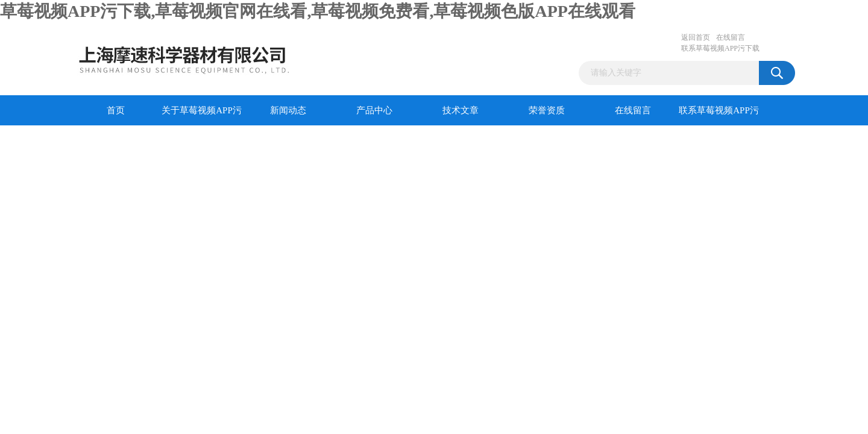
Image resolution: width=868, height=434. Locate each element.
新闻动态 (288, 110)
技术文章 (461, 110)
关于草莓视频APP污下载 (202, 115)
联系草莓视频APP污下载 (720, 48)
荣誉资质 (547, 110)
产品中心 (374, 110)
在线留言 (731, 37)
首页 (116, 110)
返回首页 (696, 37)
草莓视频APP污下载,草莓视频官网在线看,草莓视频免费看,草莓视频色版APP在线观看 (318, 11)
